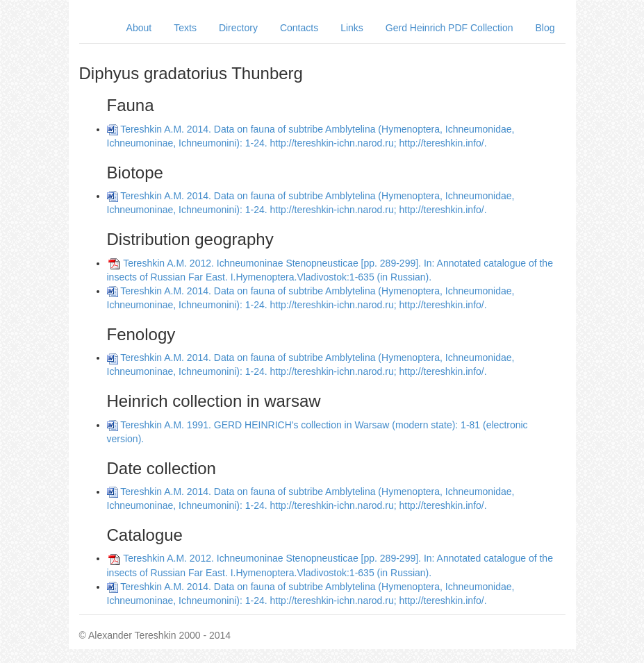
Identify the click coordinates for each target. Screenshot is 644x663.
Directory (238, 28)
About (139, 28)
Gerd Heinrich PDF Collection (449, 28)
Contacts (299, 28)
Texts (185, 28)
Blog (545, 28)
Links (352, 28)
